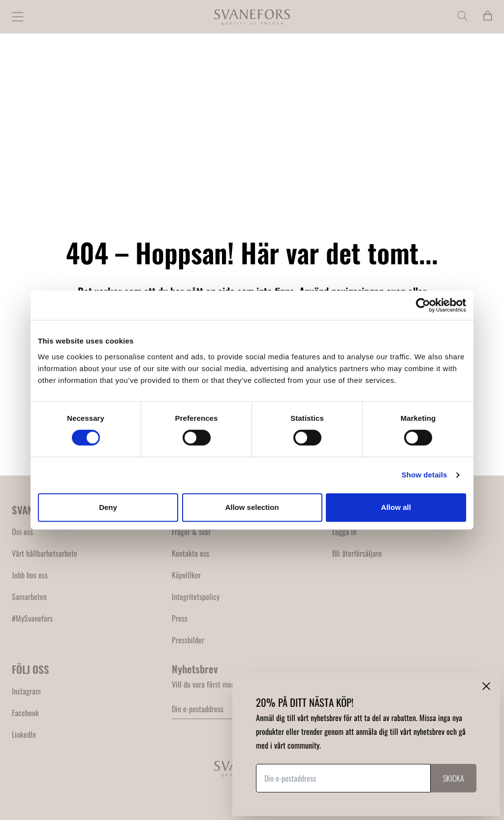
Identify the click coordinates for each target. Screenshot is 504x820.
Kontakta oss (190, 553)
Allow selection (252, 507)
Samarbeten (29, 597)
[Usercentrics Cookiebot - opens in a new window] (423, 305)
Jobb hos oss (30, 575)
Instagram (26, 691)
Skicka (454, 778)
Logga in (344, 532)
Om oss (22, 532)
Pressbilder (188, 640)
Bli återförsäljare (357, 553)
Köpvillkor (186, 575)
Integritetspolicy (196, 597)
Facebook (25, 713)
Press (180, 618)
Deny (108, 507)
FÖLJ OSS (31, 669)
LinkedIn (24, 734)
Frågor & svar (191, 532)
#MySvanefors (32, 618)
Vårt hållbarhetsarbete (45, 553)
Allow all (396, 507)
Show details (425, 475)
